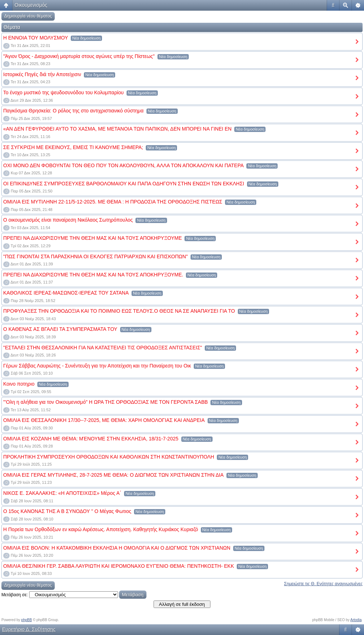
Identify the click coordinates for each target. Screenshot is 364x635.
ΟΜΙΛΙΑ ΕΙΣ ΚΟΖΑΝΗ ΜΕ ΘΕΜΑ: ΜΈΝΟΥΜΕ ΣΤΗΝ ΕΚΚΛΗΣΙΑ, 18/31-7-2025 (91, 439)
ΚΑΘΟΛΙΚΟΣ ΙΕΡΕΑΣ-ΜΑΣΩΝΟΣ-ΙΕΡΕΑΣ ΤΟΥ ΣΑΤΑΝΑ (66, 293)
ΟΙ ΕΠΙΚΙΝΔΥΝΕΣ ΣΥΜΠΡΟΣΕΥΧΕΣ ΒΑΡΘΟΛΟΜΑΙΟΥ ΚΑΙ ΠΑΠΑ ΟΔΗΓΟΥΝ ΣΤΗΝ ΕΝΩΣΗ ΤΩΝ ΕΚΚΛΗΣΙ (124, 184)
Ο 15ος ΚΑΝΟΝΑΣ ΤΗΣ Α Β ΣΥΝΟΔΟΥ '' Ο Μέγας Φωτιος (67, 511)
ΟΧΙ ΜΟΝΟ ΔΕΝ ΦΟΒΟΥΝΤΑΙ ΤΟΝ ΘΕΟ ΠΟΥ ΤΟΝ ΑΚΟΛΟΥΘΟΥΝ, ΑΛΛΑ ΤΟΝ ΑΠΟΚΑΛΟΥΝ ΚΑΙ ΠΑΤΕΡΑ (124, 165)
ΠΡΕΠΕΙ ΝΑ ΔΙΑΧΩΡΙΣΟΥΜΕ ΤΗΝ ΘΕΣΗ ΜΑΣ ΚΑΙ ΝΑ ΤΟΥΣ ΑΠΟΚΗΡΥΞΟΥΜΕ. (93, 275)
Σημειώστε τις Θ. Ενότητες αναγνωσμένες (323, 584)
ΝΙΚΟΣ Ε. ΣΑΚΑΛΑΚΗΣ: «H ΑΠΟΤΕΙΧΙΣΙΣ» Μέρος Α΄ (62, 493)
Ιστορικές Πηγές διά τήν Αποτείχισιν (42, 74)
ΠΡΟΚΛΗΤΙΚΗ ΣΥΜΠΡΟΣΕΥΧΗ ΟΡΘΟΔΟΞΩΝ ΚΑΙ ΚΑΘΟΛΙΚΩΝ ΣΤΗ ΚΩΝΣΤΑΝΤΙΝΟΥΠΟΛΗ (109, 457)
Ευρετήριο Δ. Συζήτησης (29, 629)
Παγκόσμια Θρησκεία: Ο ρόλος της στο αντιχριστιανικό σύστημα (73, 111)
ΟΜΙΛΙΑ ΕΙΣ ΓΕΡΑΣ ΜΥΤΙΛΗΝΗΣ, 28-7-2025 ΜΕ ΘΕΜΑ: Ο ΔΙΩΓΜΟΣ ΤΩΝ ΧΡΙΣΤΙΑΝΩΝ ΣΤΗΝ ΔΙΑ (113, 475)
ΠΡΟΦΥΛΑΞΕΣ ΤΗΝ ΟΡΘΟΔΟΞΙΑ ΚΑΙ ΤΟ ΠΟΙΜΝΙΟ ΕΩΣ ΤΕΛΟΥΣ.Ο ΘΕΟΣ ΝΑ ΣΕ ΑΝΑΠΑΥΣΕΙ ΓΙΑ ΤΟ (119, 311)
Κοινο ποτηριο (19, 384)
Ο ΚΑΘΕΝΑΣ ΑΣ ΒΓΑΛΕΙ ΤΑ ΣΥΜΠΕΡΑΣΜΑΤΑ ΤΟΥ (60, 329)
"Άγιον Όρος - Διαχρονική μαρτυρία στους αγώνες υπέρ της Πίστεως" (79, 56)
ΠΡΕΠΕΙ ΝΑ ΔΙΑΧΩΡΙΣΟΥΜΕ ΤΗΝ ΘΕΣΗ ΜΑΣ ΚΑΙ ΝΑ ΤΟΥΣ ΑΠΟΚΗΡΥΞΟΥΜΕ (93, 238)
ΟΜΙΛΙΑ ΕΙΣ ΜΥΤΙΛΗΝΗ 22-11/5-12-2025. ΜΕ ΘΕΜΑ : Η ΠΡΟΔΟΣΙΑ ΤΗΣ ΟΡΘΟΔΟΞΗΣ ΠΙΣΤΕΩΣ (113, 202)
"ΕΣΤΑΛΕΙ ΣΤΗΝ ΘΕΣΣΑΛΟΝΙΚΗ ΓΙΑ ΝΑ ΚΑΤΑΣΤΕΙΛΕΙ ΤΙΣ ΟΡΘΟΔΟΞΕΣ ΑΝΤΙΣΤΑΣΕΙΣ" (103, 348)
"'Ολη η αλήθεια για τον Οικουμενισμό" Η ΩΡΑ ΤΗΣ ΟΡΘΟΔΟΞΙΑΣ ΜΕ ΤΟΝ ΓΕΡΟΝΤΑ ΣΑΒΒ (106, 402)
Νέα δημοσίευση (86, 38)
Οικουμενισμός (31, 5)
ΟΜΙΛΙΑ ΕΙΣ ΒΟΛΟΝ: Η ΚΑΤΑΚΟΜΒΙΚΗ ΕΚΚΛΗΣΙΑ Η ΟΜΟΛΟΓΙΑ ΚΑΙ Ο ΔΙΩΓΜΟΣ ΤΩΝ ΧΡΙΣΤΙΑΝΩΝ (117, 548)
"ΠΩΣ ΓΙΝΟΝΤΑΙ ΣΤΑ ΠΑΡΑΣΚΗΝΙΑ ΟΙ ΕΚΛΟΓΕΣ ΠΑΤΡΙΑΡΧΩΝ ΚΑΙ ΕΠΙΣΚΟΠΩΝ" (95, 256)
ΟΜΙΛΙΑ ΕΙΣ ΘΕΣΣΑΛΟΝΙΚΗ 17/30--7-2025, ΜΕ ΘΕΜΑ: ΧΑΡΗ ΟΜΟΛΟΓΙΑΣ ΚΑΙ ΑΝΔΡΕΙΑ (104, 420)
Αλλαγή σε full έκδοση (182, 604)
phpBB (27, 620)
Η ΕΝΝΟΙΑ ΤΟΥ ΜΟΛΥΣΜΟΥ (36, 38)
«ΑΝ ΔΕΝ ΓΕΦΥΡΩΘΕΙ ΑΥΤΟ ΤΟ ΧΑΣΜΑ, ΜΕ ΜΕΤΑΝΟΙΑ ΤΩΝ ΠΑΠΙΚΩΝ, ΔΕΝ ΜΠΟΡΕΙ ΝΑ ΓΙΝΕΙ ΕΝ (117, 129)
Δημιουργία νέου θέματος (28, 16)
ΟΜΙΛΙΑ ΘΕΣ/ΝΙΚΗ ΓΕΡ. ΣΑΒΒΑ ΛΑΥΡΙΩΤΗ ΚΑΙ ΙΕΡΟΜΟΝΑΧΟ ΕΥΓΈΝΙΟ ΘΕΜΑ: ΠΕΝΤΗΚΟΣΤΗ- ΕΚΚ (119, 566)
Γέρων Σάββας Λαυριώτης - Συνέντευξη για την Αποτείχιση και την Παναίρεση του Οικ (97, 366)
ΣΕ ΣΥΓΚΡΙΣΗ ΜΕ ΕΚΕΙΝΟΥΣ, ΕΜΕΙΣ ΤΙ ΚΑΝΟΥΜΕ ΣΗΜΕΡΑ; (73, 147)
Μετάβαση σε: (15, 595)
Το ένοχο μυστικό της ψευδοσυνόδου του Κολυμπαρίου (63, 92)
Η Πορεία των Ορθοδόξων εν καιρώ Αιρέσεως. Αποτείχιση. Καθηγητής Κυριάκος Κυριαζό (101, 529)
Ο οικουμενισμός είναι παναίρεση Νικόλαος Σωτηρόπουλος (68, 220)
